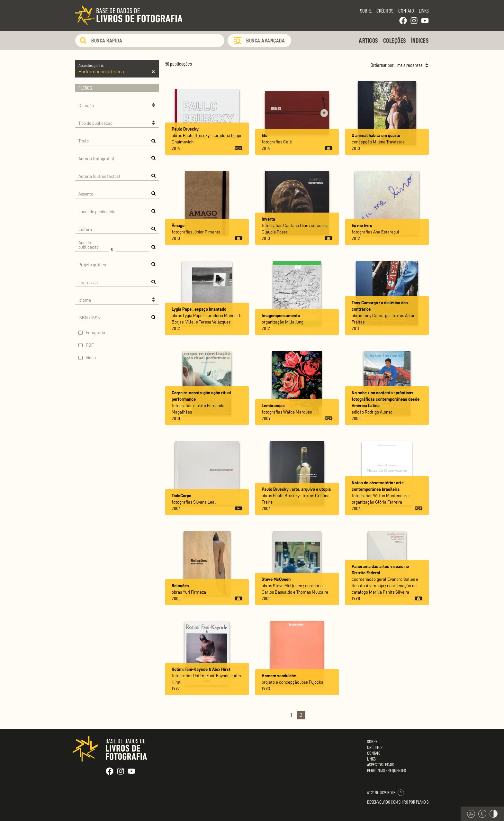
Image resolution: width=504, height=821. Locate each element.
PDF (90, 345)
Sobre (366, 11)
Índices (420, 41)
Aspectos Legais (381, 765)
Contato (406, 11)
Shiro (403, 802)
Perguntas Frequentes (387, 771)
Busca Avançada (265, 41)
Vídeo (91, 358)
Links (424, 11)
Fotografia (95, 333)
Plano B (422, 802)
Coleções (395, 41)
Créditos (385, 11)
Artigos (369, 41)
